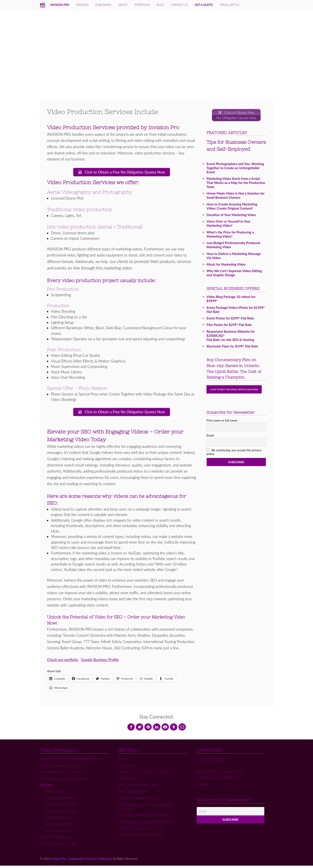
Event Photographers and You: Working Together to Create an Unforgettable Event (235, 169)
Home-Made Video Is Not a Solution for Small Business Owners (236, 197)
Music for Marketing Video (226, 266)
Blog (160, 5)
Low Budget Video (58, 833)
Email (210, 436)
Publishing (103, 5)
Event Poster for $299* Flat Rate (230, 319)
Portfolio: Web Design (55, 839)
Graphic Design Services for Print (141, 830)
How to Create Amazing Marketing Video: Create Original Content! (232, 207)
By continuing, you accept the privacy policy (234, 453)
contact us (179, 5)
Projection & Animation (61, 800)
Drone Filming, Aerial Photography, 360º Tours (72, 761)
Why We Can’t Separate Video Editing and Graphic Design (234, 274)
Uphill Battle (230, 5)
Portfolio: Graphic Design (58, 846)
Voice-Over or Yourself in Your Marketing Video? (228, 225)
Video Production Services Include (64, 781)
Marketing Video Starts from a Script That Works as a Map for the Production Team (236, 184)
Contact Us (126, 768)
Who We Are (127, 781)
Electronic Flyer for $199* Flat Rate (232, 347)
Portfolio (142, 5)
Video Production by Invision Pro (63, 774)
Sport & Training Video (61, 813)
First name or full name (222, 421)
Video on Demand (58, 820)
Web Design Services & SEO (138, 787)
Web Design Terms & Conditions (141, 837)
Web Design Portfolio (133, 794)
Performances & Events (61, 807)
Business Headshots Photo (137, 800)
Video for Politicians (59, 826)
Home (122, 761)
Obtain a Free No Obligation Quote (143, 774)
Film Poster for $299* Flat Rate (229, 326)
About (123, 5)
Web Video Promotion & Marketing (143, 817)
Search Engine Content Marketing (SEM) (146, 824)
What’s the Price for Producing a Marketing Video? (230, 236)
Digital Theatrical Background (61, 768)
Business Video (56, 794)
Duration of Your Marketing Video (231, 216)
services (82, 5)
